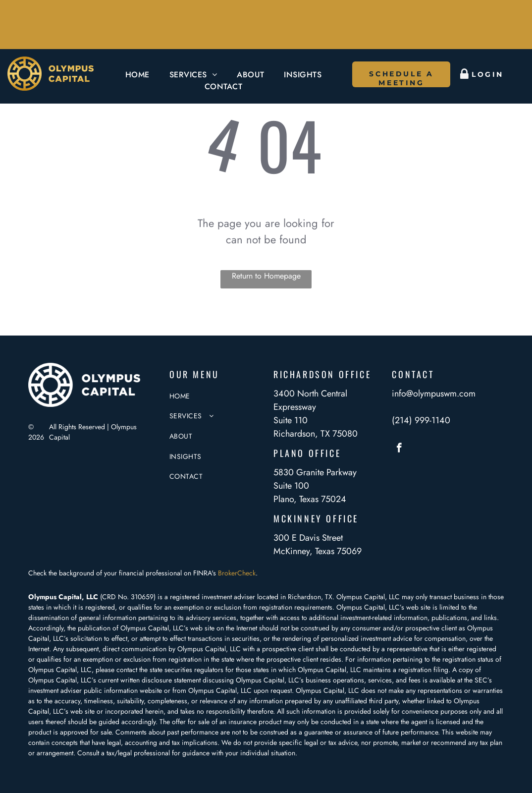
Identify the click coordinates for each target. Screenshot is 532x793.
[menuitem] (137, 75)
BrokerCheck (237, 573)
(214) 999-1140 (421, 420)
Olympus (309, 690)
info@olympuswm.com (434, 394)
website (151, 690)
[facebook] (399, 449)
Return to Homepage (266, 276)
